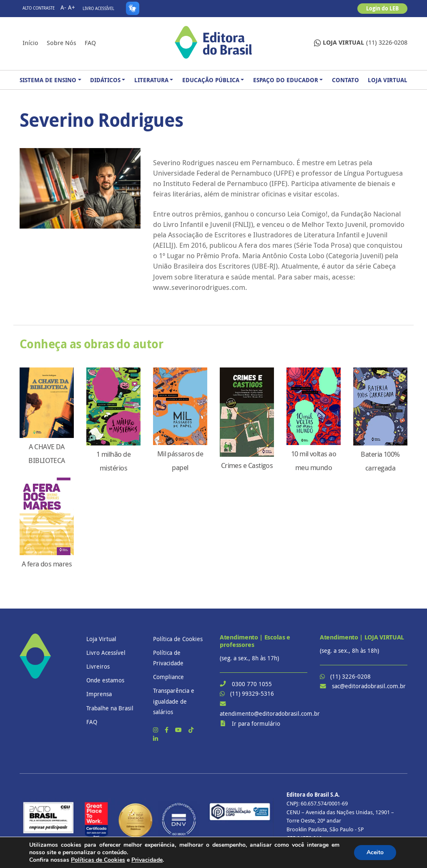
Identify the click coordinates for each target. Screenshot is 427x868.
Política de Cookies (178, 639)
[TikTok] (191, 730)
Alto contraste (39, 8)
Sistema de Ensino (48, 80)
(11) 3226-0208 (361, 43)
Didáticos (105, 80)
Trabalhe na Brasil (110, 708)
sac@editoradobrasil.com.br (369, 686)
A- (63, 7)
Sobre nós (62, 43)
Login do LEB (382, 8)
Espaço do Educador (286, 80)
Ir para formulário (256, 723)
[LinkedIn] (156, 738)
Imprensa (99, 694)
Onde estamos (105, 680)
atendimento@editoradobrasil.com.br (270, 713)
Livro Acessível (98, 9)
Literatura (151, 80)
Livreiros (98, 666)
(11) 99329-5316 (252, 693)
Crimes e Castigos (247, 465)
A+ (72, 7)
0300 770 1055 (252, 684)
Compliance (168, 677)
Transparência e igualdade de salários (174, 701)
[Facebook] (167, 730)
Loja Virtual (388, 80)
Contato (345, 80)
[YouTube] (179, 730)
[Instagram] (156, 730)
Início (30, 43)
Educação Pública (211, 80)
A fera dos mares (47, 564)
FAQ (90, 43)
